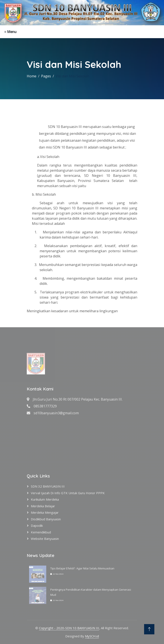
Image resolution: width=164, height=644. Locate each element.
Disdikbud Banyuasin (46, 519)
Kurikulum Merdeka (45, 499)
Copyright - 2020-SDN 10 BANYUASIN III (69, 628)
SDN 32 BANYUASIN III (48, 486)
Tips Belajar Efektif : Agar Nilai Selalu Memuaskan (82, 568)
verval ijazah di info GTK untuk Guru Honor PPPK (68, 493)
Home (32, 76)
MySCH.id (92, 636)
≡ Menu (10, 32)
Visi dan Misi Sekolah (72, 76)
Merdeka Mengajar (45, 512)
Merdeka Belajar (43, 506)
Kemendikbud (41, 532)
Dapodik (37, 525)
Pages (46, 76)
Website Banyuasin (45, 539)
